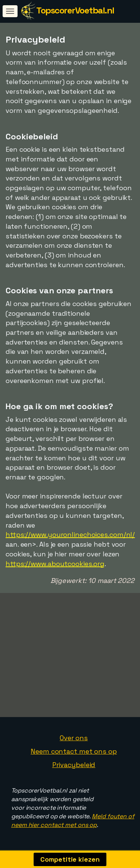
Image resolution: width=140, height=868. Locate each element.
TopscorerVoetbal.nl (75, 10)
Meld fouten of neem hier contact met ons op (73, 821)
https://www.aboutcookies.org (55, 564)
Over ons (74, 738)
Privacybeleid (74, 765)
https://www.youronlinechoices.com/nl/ (70, 535)
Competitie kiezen (70, 859)
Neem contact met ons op (74, 751)
